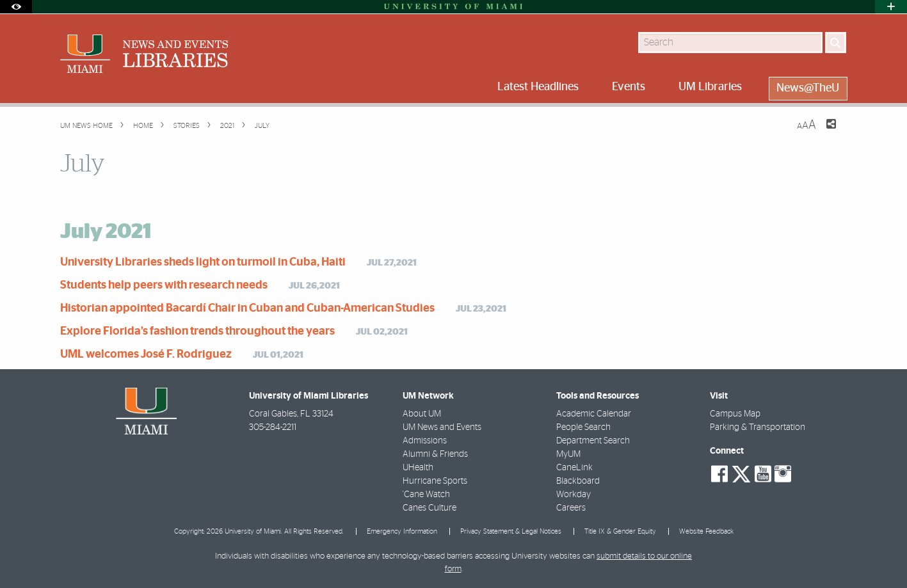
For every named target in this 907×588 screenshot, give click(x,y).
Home (142, 126)
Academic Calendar (594, 414)
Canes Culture (429, 508)
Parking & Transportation (758, 427)
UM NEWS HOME (86, 126)
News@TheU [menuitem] (808, 88)
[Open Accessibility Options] (16, 7)
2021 (226, 126)
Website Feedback (706, 531)
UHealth (418, 468)
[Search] (836, 43)
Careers (571, 508)
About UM (422, 414)
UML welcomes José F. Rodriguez (146, 354)
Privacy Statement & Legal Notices (511, 531)
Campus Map (735, 414)
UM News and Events (442, 427)
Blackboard (578, 481)
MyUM (568, 454)
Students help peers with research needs (164, 285)
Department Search (593, 441)
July (261, 126)
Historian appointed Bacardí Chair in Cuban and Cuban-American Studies (247, 308)
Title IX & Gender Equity (620, 531)
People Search (583, 427)
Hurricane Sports (435, 481)
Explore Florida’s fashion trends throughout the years (197, 331)
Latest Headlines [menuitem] (538, 87)
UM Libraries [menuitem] (710, 87)
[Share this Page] (823, 132)
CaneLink (574, 468)
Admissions (425, 441)
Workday (574, 495)
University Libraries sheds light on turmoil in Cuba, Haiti (203, 262)
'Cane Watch (426, 495)
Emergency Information (402, 531)
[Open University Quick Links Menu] (891, 7)
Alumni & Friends (435, 454)
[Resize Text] (807, 125)
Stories (186, 126)
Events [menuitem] (629, 87)
